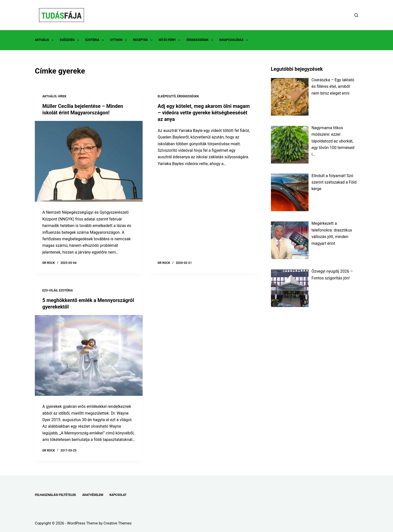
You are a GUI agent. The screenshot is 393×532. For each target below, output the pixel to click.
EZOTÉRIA (96, 40)
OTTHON (120, 40)
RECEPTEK (144, 40)
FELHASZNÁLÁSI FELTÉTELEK (55, 495)
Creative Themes (118, 523)
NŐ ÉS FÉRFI (170, 40)
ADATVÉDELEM (93, 495)
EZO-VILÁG (50, 290)
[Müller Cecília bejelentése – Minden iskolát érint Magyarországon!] (89, 161)
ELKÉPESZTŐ (167, 96)
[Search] (356, 15)
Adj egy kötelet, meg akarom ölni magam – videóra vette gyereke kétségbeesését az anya (204, 113)
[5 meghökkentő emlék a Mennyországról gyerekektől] (89, 356)
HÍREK (62, 96)
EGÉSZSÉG (71, 40)
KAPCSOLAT (118, 495)
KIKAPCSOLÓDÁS (235, 40)
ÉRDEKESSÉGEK (201, 40)
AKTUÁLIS (45, 40)
